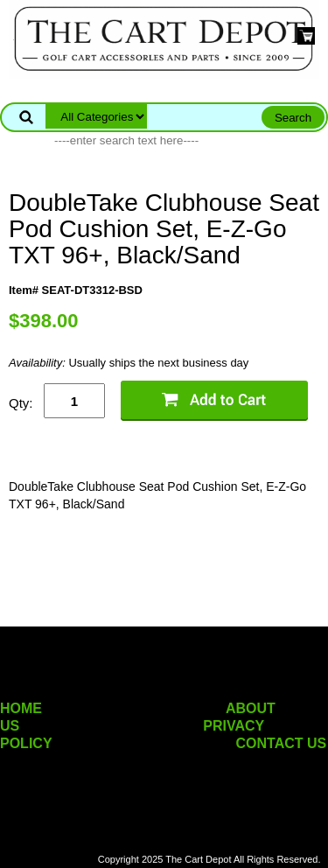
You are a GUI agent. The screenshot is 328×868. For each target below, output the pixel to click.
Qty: (21, 403)
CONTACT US (282, 743)
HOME (21, 708)
